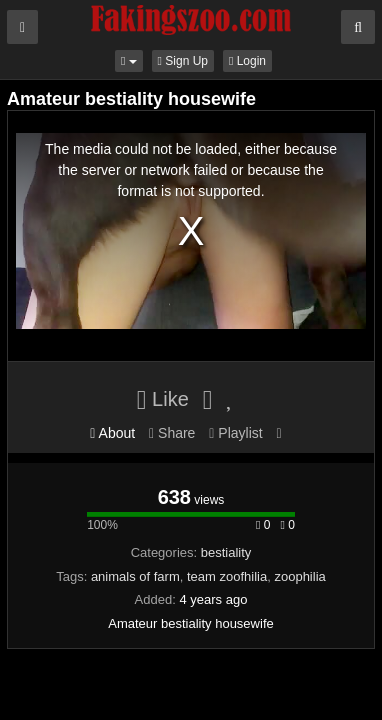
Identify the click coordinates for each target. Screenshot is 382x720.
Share (172, 433)
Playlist (235, 433)
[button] (129, 61)
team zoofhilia (227, 576)
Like (163, 399)
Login (247, 61)
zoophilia (299, 576)
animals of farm (135, 576)
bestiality (226, 552)
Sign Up (183, 61)
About (112, 433)
